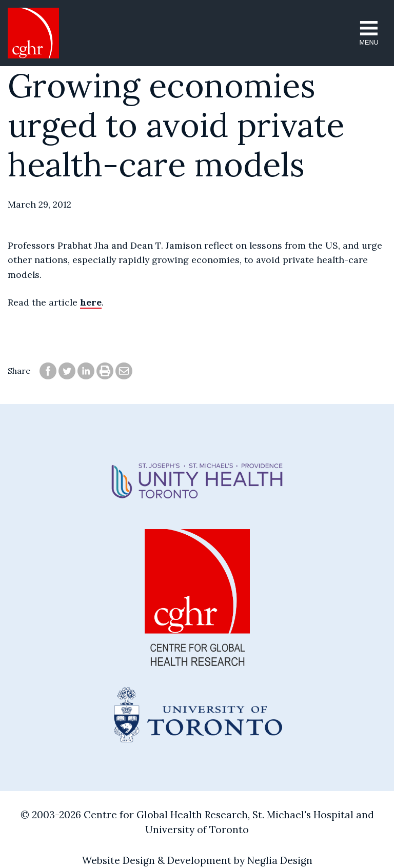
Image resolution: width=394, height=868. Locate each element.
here (91, 302)
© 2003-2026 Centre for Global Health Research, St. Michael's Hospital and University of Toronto (197, 822)
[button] (369, 33)
